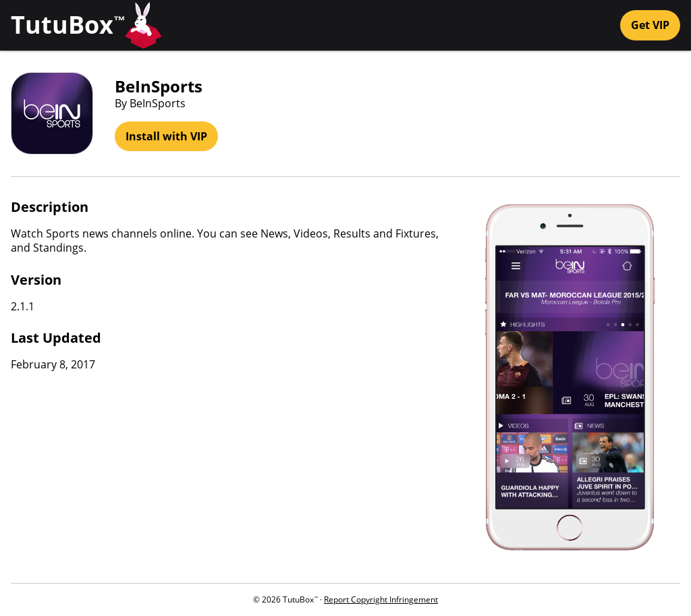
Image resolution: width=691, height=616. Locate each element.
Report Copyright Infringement (381, 599)
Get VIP (650, 25)
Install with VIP (166, 136)
